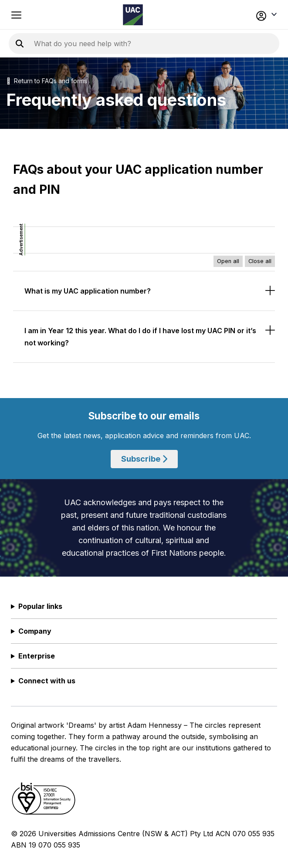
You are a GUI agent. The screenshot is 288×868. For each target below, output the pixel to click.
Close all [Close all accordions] (260, 261)
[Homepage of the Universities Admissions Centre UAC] (133, 15)
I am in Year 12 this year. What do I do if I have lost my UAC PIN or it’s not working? (140, 337)
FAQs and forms (64, 81)
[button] (252, 15)
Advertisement (21, 240)
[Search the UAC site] (139, 44)
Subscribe (144, 459)
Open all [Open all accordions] (228, 261)
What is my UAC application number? (88, 291)
